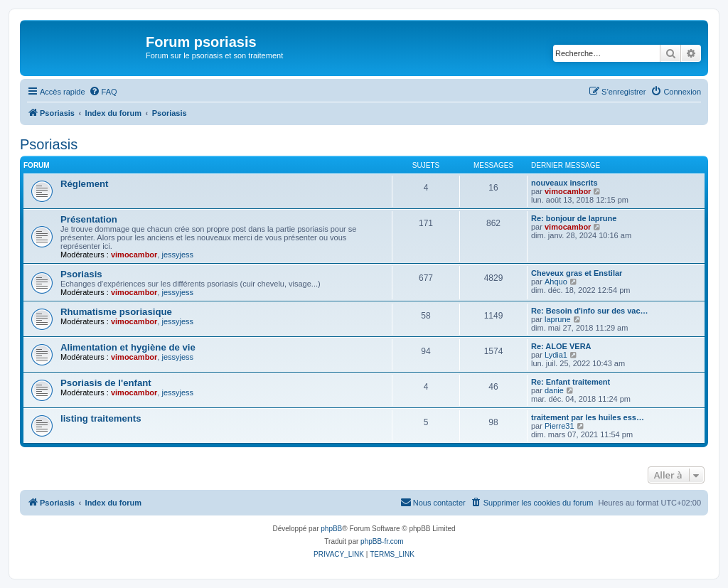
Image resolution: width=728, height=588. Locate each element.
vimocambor (568, 191)
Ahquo (556, 282)
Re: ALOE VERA (561, 346)
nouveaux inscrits (564, 183)
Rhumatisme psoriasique (116, 312)
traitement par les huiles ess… (588, 417)
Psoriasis (49, 144)
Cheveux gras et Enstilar (577, 273)
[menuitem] (103, 92)
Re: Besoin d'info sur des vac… (590, 311)
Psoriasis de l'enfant (106, 383)
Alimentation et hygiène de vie (128, 347)
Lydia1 (556, 355)
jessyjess (177, 255)
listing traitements (101, 418)
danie (554, 390)
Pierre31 (560, 426)
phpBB (331, 529)
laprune (558, 319)
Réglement (84, 184)
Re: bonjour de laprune (574, 218)
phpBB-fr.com (382, 541)
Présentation (89, 219)
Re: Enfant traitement (571, 382)
